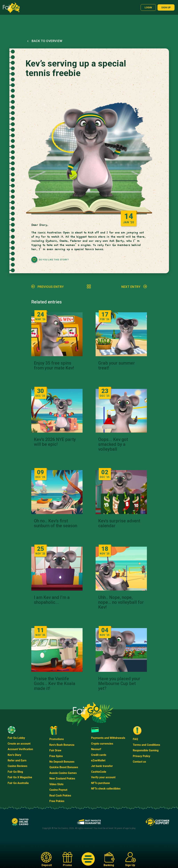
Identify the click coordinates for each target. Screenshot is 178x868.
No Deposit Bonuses (62, 762)
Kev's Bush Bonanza (62, 745)
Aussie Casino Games (63, 773)
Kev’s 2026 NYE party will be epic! (55, 442)
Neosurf (96, 749)
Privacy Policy (141, 756)
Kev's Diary (14, 755)
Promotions (57, 739)
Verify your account (103, 777)
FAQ (135, 739)
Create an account (19, 744)
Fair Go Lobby (16, 738)
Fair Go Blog (15, 772)
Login (148, 7)
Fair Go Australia (18, 783)
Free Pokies (57, 801)
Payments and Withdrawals (108, 738)
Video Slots (56, 784)
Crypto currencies (102, 744)
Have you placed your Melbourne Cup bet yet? (119, 684)
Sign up (166, 7)
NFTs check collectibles (106, 789)
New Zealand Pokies (62, 779)
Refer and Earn (17, 760)
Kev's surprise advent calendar (119, 523)
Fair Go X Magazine (20, 777)
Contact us (139, 762)
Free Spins (56, 756)
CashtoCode (99, 772)
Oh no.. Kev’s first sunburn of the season (56, 523)
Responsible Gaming (146, 750)
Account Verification (20, 749)
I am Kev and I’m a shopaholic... (52, 600)
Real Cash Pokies (60, 796)
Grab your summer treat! (117, 366)
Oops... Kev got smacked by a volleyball (113, 444)
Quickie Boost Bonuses (64, 767)
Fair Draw (55, 750)
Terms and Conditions (146, 745)
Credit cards (99, 755)
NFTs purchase (100, 783)
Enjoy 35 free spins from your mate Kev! (54, 366)
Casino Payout (58, 790)
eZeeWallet (98, 760)
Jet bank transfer (102, 766)
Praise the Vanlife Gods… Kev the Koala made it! (55, 684)
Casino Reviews (17, 766)
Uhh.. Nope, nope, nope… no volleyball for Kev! (121, 602)
